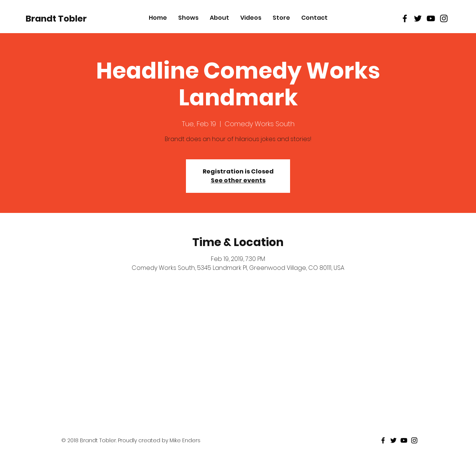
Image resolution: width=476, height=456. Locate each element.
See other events (238, 180)
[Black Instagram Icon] (444, 18)
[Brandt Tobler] (56, 19)
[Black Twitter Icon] (418, 18)
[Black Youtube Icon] (431, 18)
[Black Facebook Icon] (405, 18)
